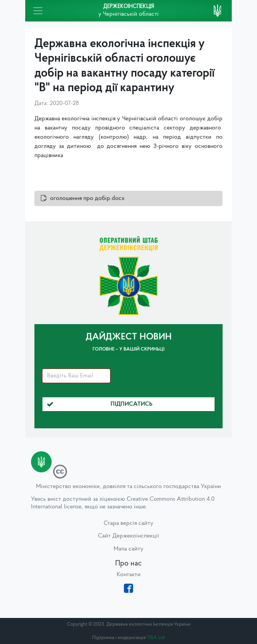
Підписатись (100, 404)
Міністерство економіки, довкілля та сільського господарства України (128, 487)
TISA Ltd (156, 638)
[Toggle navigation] (38, 11)
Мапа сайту (128, 549)
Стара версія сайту (128, 523)
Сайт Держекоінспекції (128, 536)
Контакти (129, 575)
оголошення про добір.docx (87, 198)
